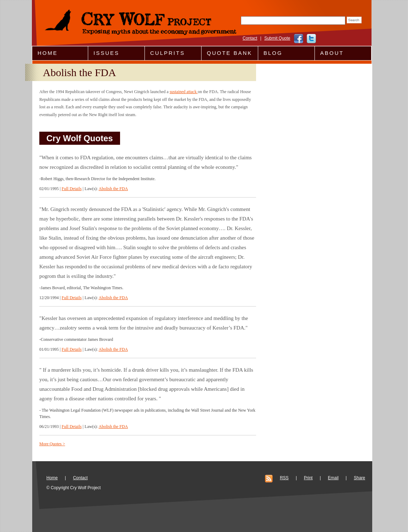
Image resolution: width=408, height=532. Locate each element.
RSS (284, 478)
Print (308, 478)
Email (333, 478)
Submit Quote (277, 38)
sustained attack (184, 92)
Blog (273, 53)
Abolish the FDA (113, 189)
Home (48, 53)
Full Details (72, 189)
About (332, 53)
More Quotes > (52, 444)
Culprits (168, 53)
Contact (250, 38)
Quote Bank (229, 53)
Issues (106, 53)
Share (359, 478)
